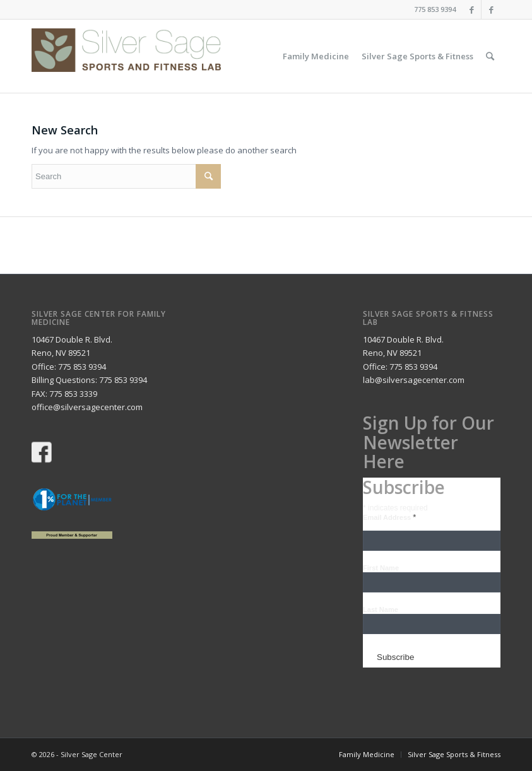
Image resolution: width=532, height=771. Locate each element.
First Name (381, 568)
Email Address (389, 517)
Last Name (381, 609)
